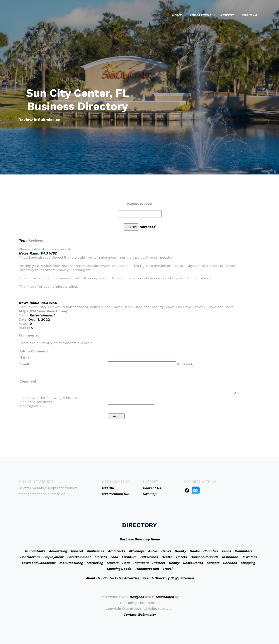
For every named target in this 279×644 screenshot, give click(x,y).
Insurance (230, 557)
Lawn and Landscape (39, 563)
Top (22, 240)
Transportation (147, 569)
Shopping (248, 563)
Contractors (30, 557)
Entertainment (42, 315)
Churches (211, 551)
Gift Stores (149, 557)
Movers (112, 563)
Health (167, 557)
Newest (227, 15)
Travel (167, 569)
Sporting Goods (119, 569)
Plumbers (141, 563)
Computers (243, 551)
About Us (93, 578)
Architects (116, 551)
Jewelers (249, 557)
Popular (249, 15)
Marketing (95, 563)
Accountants (35, 551)
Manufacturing (71, 563)
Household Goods (204, 557)
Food (114, 557)
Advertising (200, 15)
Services (230, 563)
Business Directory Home (140, 539)
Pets (126, 563)
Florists (100, 557)
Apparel (77, 551)
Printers (159, 563)
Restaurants (193, 563)
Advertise (132, 578)
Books (195, 551)
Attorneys (136, 551)
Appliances (95, 551)
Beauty (180, 551)
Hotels (181, 557)
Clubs (226, 551)
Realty (174, 563)
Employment (53, 557)
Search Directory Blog (160, 578)
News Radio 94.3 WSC (38, 303)
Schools (213, 563)
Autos (153, 551)
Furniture (129, 557)
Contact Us (112, 578)
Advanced (147, 227)
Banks (166, 551)
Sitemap (187, 578)
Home (177, 15)
